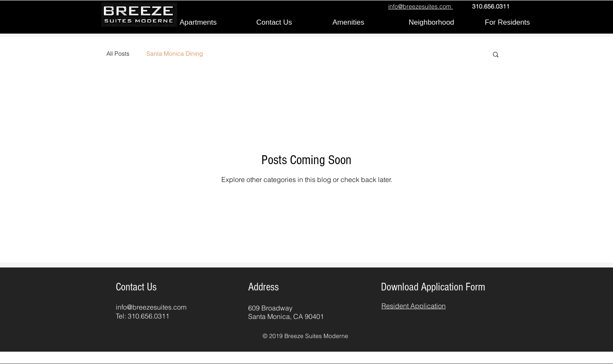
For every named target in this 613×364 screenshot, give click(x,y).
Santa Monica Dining (175, 54)
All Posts (118, 54)
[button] (496, 55)
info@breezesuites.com (151, 307)
